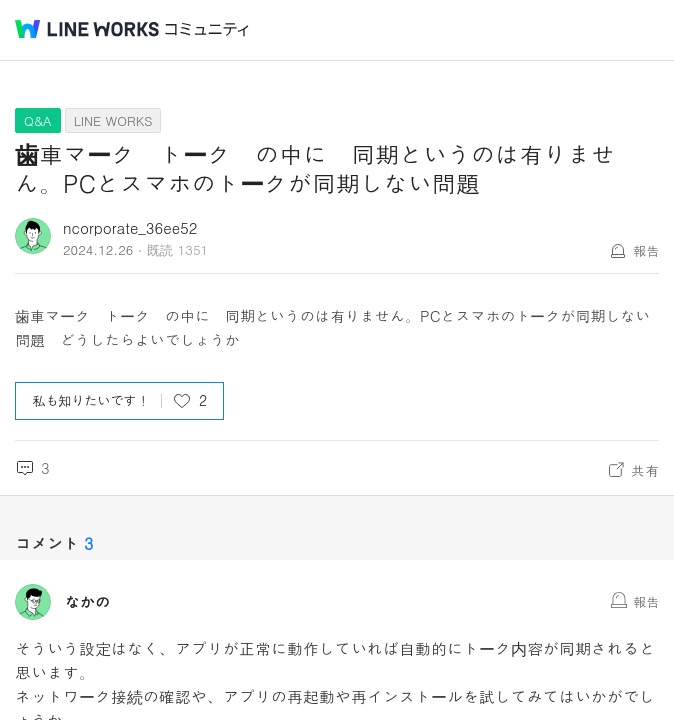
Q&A (38, 120)
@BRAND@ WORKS (87, 29)
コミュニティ (207, 29)
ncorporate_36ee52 (130, 227)
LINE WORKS (113, 120)
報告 (646, 250)
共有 (645, 470)
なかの (87, 602)
